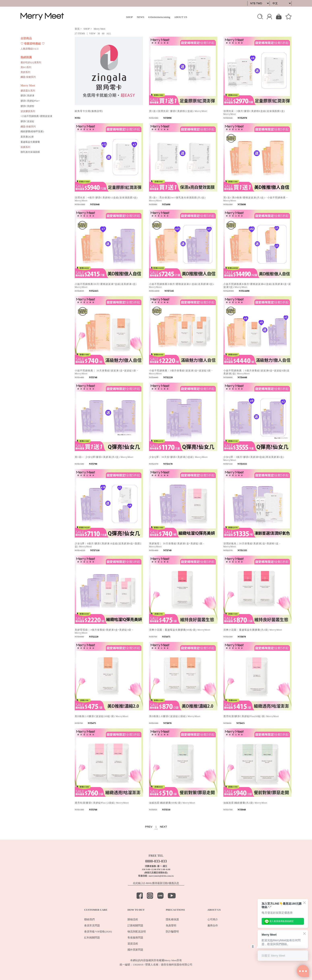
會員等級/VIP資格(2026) (98, 932)
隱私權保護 (172, 919)
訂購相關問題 (135, 925)
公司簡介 (213, 919)
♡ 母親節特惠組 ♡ (33, 44)
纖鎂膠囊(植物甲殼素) (32, 131)
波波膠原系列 (28, 111)
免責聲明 (171, 925)
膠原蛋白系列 (28, 91)
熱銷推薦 (26, 57)
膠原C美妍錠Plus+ (30, 101)
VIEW (92, 33)
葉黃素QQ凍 (27, 137)
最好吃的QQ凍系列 (31, 62)
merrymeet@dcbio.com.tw (161, 876)
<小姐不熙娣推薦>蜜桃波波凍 (36, 116)
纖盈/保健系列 (28, 77)
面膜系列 (25, 147)
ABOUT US (181, 17)
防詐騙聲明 (172, 932)
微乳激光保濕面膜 (30, 152)
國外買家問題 (135, 950)
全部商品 (26, 39)
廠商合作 (213, 925)
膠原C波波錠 (27, 121)
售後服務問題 (135, 938)
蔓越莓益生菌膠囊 (30, 142)
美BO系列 (26, 67)
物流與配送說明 (137, 932)
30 (99, 33)
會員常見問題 (92, 925)
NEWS (140, 17)
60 (103, 33)
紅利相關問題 (92, 938)
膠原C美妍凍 (27, 96)
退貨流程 (133, 944)
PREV (149, 827)
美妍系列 (25, 72)
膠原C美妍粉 (27, 106)
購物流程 (133, 919)
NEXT (164, 827)
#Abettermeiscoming (159, 17)
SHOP (129, 17)
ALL (109, 33)
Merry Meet (28, 86)
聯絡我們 (89, 919)
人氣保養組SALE (30, 49)
